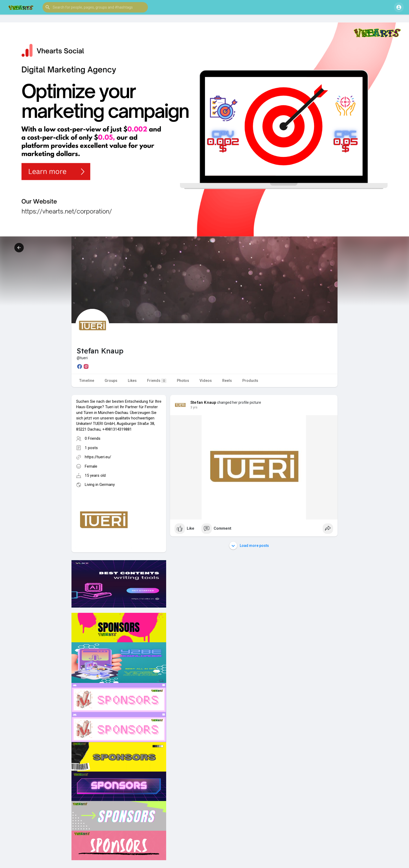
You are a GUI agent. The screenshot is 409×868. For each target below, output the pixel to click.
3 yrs (194, 407)
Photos (183, 381)
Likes (132, 381)
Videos (206, 381)
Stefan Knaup (203, 402)
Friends (157, 381)
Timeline (87, 381)
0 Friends (93, 438)
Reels (227, 381)
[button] (95, 7)
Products (250, 381)
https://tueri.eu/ (98, 457)
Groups (111, 381)
